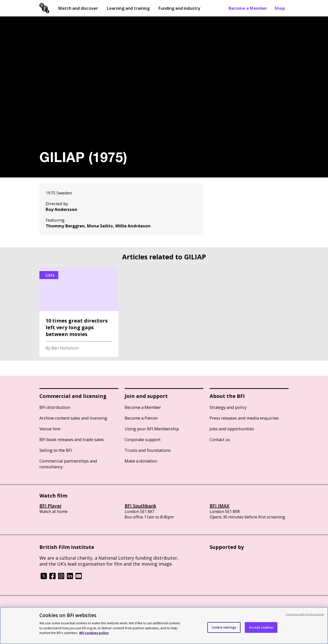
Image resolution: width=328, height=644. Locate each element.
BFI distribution (55, 407)
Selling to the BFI (56, 450)
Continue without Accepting (305, 614)
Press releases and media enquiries (244, 418)
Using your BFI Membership (152, 429)
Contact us (220, 439)
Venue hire (50, 429)
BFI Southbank (140, 506)
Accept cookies (261, 627)
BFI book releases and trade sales (72, 439)
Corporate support (143, 439)
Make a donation (141, 461)
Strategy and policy (228, 407)
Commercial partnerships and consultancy (68, 464)
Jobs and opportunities (232, 429)
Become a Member (248, 8)
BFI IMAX (219, 506)
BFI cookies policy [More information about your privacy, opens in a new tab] (94, 633)
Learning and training (128, 8)
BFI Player (50, 506)
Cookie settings (224, 627)
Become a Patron (141, 418)
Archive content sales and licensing (73, 418)
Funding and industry (179, 8)
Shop (280, 8)
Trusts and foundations (148, 450)
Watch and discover (78, 8)
